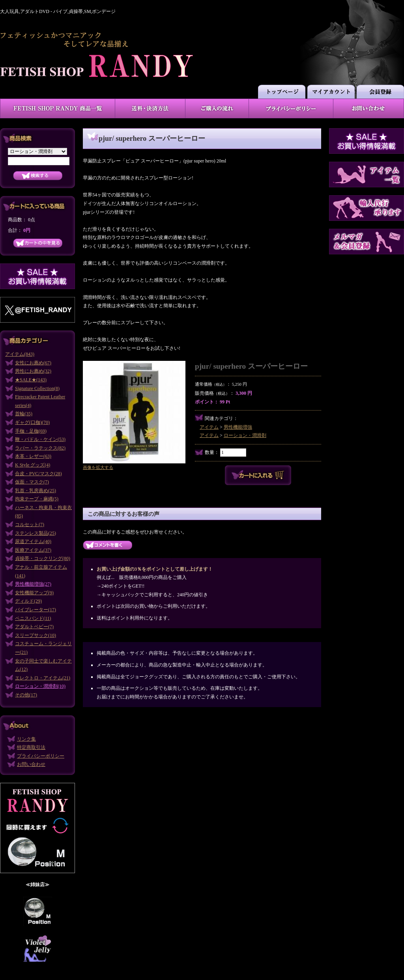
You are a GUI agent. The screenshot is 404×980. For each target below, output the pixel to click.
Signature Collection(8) (37, 388)
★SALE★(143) (31, 380)
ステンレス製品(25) (36, 533)
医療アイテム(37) (33, 550)
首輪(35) (24, 414)
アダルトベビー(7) (34, 627)
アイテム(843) (20, 354)
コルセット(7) (30, 525)
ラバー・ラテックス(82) (40, 448)
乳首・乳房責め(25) (36, 491)
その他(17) (26, 695)
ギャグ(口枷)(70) (32, 422)
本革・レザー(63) (33, 456)
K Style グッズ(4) (33, 465)
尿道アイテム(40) (33, 541)
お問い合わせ (31, 764)
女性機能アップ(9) (34, 593)
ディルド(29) (28, 601)
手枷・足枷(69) (31, 431)
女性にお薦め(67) (33, 363)
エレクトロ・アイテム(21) (43, 678)
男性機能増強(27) (33, 584)
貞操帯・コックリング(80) (43, 558)
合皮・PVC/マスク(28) (38, 474)
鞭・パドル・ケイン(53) (40, 439)
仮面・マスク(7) (32, 482)
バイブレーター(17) (36, 610)
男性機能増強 (238, 427)
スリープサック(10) (36, 635)
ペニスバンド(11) (33, 618)
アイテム (209, 427)
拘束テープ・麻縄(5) (37, 499)
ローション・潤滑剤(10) (40, 686)
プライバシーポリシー (41, 756)
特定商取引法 (31, 747)
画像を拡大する (98, 467)
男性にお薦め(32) (33, 371)
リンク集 (26, 739)
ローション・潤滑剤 (245, 435)
